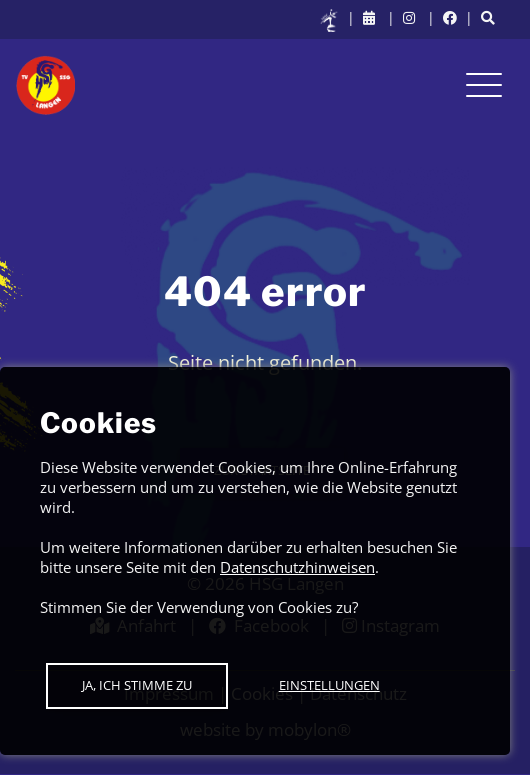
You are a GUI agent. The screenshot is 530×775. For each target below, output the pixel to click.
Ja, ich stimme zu (137, 685)
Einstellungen (329, 685)
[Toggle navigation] (484, 85)
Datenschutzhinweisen (297, 567)
